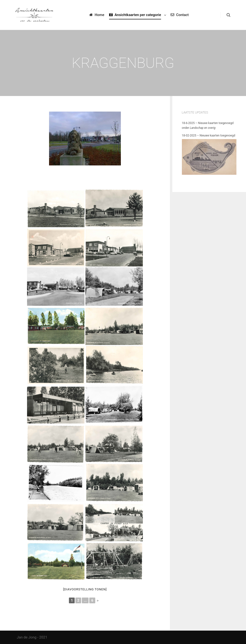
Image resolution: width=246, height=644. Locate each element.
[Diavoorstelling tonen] (85, 589)
